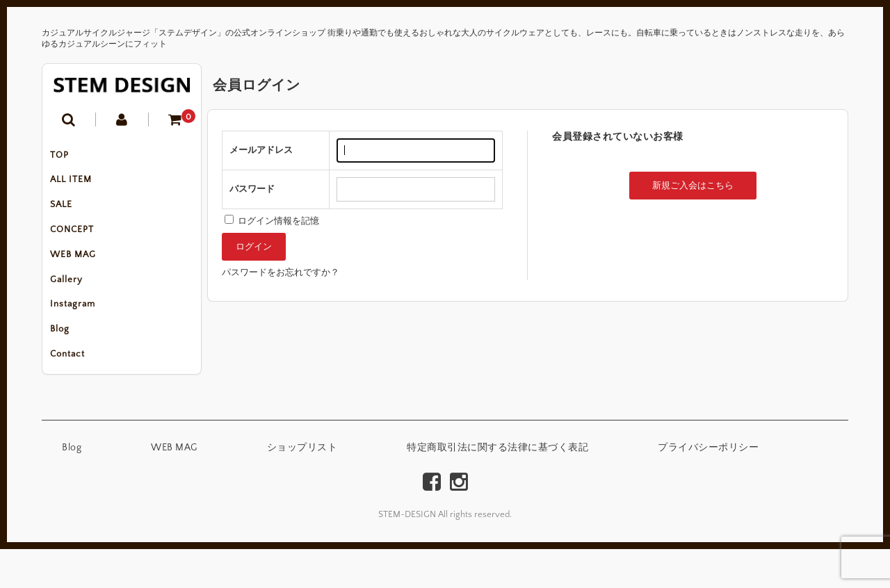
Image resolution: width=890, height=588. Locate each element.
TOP (66, 157)
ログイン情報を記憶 (272, 221)
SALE (67, 215)
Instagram (79, 332)
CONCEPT (78, 245)
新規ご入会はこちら (693, 186)
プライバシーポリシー (708, 487)
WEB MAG (79, 274)
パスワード (252, 189)
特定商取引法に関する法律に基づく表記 (497, 487)
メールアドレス (261, 150)
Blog (66, 361)
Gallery (73, 303)
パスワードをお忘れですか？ (281, 272)
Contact (74, 391)
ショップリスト (302, 487)
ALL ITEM (77, 186)
